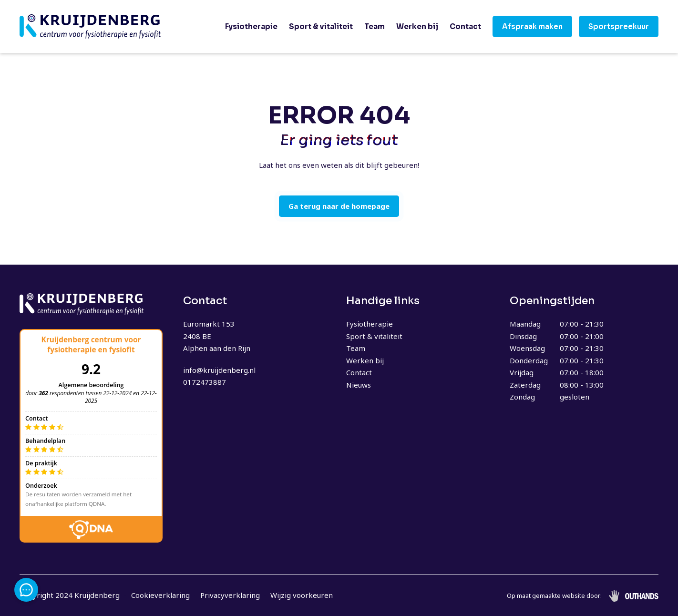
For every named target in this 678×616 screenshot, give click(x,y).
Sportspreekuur (619, 26)
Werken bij (417, 26)
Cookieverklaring (160, 595)
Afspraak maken (532, 26)
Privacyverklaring (230, 595)
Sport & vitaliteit (321, 26)
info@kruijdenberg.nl (219, 370)
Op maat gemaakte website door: (554, 595)
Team (375, 26)
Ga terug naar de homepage (339, 206)
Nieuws (359, 385)
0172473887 (205, 382)
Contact (465, 26)
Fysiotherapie (251, 26)
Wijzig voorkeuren (302, 595)
